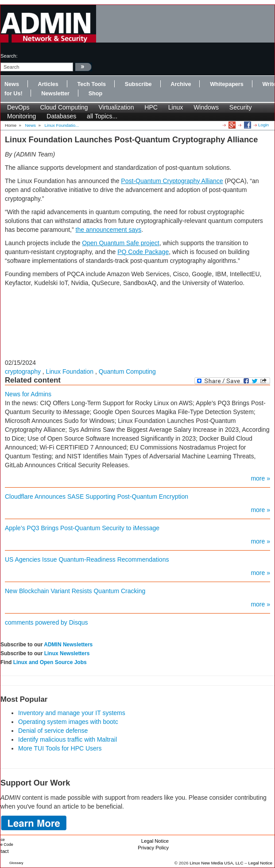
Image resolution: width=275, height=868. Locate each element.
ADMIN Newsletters (68, 645)
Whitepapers (227, 84)
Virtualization (116, 107)
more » (260, 478)
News (12, 84)
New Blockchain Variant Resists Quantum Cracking (75, 591)
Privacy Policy (153, 848)
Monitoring (21, 116)
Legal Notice (155, 841)
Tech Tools (91, 84)
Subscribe (138, 84)
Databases (61, 116)
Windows (206, 107)
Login (263, 125)
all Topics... (102, 116)
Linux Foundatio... (62, 125)
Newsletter (55, 94)
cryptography (23, 371)
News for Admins (28, 394)
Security (241, 107)
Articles (48, 84)
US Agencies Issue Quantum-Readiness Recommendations (87, 559)
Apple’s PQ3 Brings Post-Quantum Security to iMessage (82, 528)
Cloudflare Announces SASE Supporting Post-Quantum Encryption (97, 497)
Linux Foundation (70, 371)
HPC (151, 107)
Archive (181, 84)
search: (9, 56)
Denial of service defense (53, 731)
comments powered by (46, 622)
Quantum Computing (127, 371)
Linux (176, 107)
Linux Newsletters (67, 653)
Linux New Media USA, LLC (216, 863)
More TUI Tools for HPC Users (60, 748)
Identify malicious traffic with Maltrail (68, 739)
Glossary (16, 863)
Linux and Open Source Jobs (50, 662)
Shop (95, 94)
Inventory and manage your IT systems (72, 713)
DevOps (18, 107)
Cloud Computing (64, 107)
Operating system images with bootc (68, 722)
